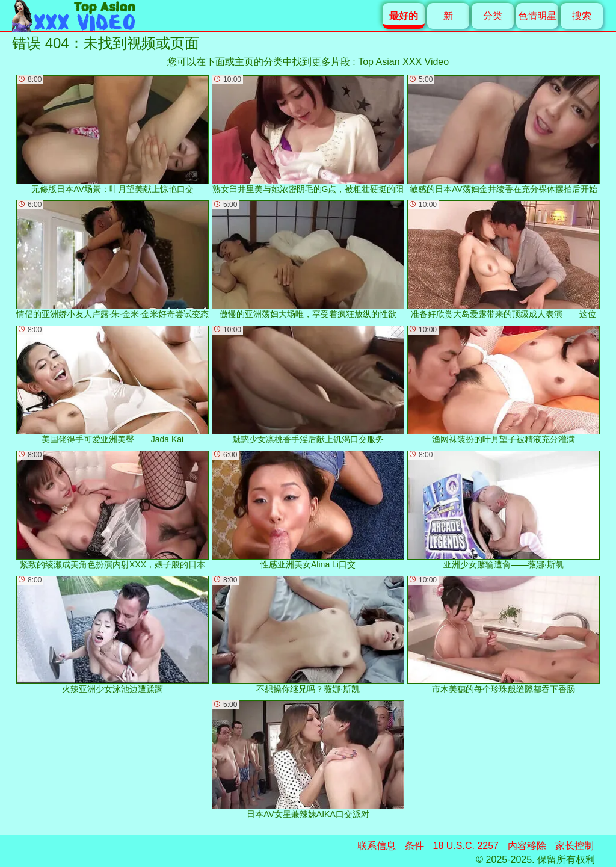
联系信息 (377, 846)
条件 (414, 846)
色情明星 (537, 16)
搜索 (582, 16)
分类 (493, 16)
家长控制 (574, 846)
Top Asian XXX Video (403, 62)
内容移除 (527, 846)
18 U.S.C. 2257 (466, 846)
